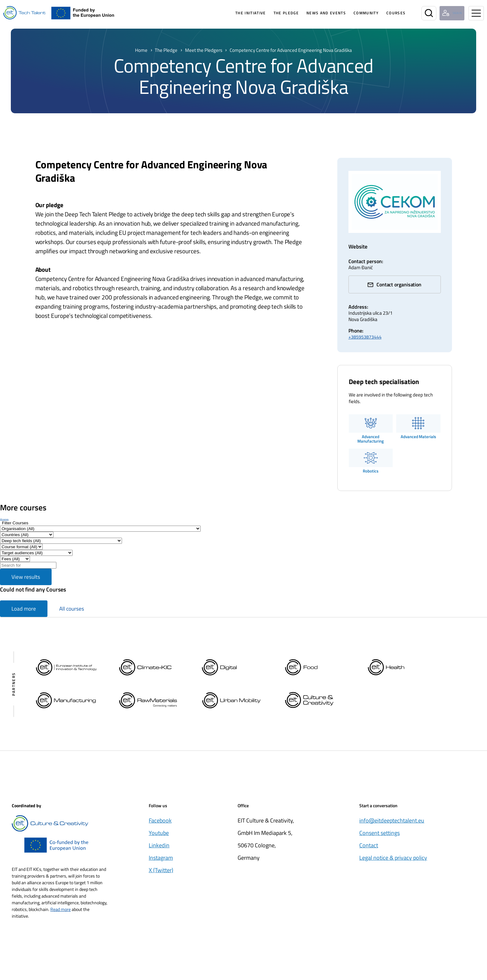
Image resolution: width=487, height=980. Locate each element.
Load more (24, 611)
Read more (61, 911)
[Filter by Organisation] (100, 531)
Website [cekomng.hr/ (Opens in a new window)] (359, 246)
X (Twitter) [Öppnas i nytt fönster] (161, 872)
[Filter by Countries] (27, 537)
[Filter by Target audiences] (36, 555)
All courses (4, 521)
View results (26, 579)
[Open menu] (476, 13)
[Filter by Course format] (21, 549)
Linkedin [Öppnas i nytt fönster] (159, 847)
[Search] (419, 13)
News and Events (316, 13)
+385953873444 (365, 339)
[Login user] (447, 13)
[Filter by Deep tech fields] (61, 543)
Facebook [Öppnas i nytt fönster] (160, 822)
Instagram (161, 860)
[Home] (24, 13)
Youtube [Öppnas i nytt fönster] (159, 835)
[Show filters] (15, 525)
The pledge (276, 13)
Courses (386, 13)
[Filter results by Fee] (15, 561)
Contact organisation (399, 286)
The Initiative (240, 13)
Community (356, 13)
